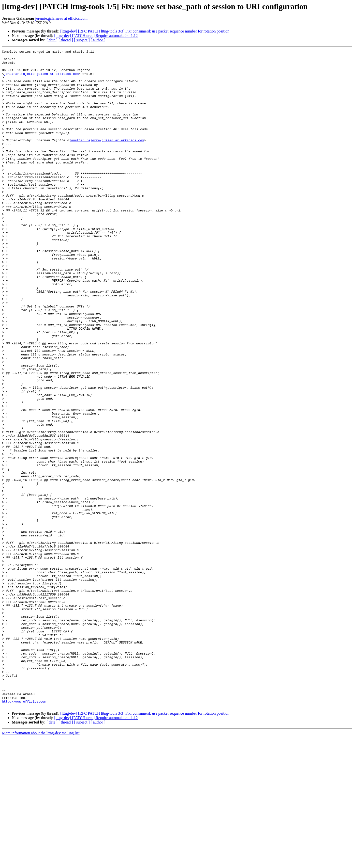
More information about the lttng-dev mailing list (41, 864)
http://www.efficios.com (24, 832)
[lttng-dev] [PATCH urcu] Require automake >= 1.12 (96, 36)
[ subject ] (82, 40)
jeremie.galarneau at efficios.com (61, 18)
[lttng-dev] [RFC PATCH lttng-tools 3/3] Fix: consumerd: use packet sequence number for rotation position (145, 31)
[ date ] (52, 40)
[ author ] (98, 40)
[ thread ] (66, 40)
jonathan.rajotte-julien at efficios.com (41, 79)
